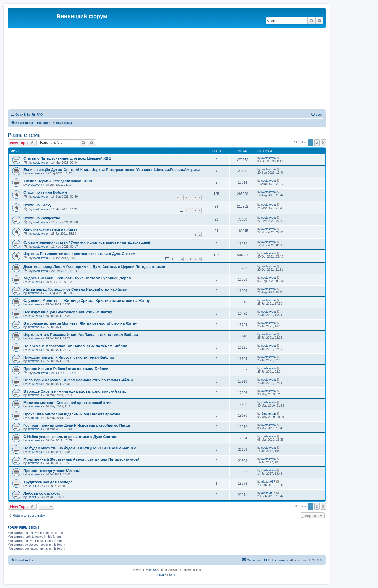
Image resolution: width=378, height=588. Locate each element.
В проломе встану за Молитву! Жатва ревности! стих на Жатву (80, 323)
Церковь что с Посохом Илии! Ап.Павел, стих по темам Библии (81, 335)
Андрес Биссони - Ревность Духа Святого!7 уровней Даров (77, 278)
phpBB (153, 570)
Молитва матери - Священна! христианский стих (67, 403)
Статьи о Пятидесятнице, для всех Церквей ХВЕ (67, 158)
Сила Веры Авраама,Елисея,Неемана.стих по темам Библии (78, 380)
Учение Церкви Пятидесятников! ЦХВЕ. (59, 181)
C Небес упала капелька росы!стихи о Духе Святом (70, 437)
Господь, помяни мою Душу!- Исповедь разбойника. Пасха (77, 425)
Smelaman (35, 418)
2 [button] (317, 143)
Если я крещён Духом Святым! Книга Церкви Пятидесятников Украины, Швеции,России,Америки (112, 170)
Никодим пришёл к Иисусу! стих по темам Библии (69, 357)
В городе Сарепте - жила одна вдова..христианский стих (75, 391)
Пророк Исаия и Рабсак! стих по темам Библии (66, 369)
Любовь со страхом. (42, 493)
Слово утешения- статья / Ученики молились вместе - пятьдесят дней (87, 242)
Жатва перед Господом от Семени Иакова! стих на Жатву (75, 289)
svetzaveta (41, 163)
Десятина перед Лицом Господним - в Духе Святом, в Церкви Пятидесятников (94, 267)
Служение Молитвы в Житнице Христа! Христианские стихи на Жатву (87, 301)
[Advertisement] (167, 70)
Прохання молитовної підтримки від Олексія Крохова (72, 414)
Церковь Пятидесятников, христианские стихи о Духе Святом (79, 254)
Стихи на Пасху (37, 205)
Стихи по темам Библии (45, 192)
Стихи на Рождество (42, 218)
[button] (323, 143)
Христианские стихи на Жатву (51, 229)
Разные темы (25, 135)
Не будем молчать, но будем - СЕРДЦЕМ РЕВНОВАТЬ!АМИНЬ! (80, 448)
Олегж (32, 486)
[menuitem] (37, 114)
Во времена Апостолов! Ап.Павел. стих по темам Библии (75, 346)
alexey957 (268, 482)
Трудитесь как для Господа (48, 482)
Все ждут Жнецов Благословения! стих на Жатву (68, 312)
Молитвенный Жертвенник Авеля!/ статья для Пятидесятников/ (81, 459)
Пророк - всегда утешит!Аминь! (52, 471)
